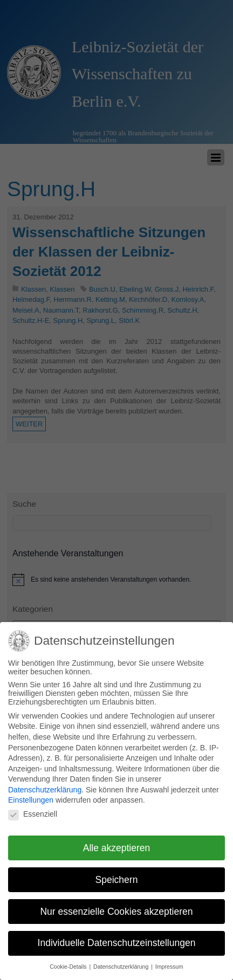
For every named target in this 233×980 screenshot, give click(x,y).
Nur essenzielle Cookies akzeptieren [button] (116, 906)
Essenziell (33, 808)
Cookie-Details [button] (69, 961)
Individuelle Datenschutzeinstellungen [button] (117, 937)
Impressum (169, 961)
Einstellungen (31, 794)
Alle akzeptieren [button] (117, 842)
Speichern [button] (117, 874)
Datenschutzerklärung (45, 784)
